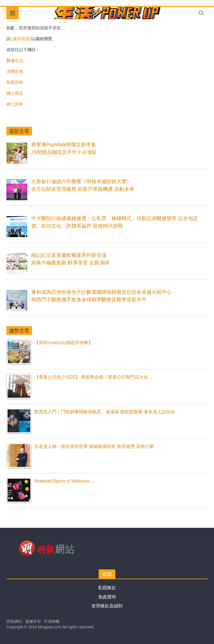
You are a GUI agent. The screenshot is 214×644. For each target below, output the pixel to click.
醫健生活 (15, 60)
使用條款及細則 (107, 606)
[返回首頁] (21, 39)
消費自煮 (15, 71)
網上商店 (15, 93)
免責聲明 (107, 597)
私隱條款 (107, 588)
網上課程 (15, 104)
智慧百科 (15, 82)
